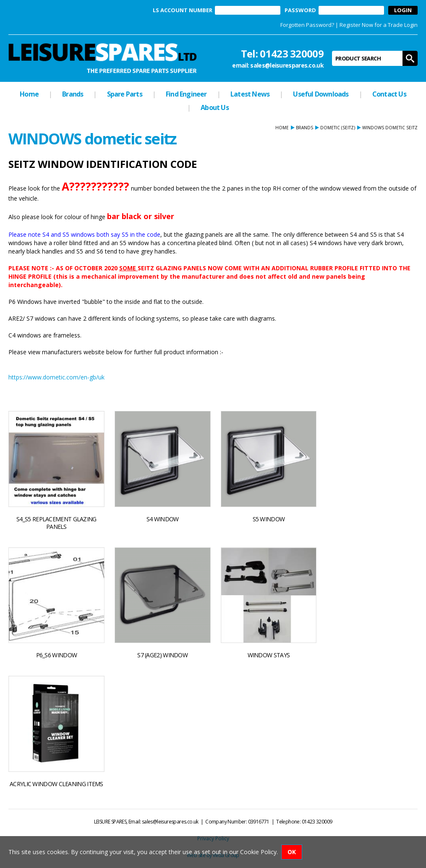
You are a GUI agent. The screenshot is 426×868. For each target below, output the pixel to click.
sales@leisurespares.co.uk (287, 65)
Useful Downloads (321, 94)
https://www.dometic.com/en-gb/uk (56, 377)
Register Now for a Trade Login (379, 25)
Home (29, 94)
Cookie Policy (258, 852)
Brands (73, 94)
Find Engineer (186, 94)
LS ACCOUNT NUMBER (183, 10)
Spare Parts (125, 94)
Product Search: (332, 51)
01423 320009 (292, 54)
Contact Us (389, 94)
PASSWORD (300, 10)
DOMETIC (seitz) (338, 128)
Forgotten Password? (307, 25)
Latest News (250, 94)
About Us (215, 107)
